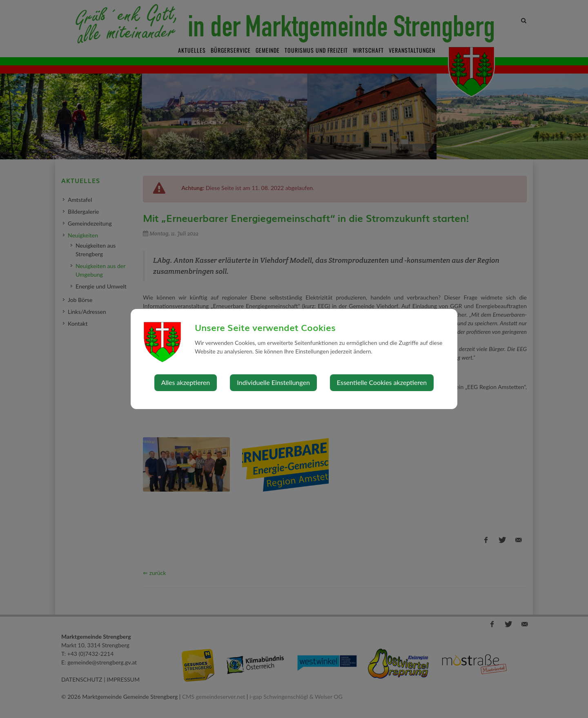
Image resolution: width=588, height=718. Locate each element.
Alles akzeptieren (186, 382)
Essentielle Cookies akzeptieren (382, 382)
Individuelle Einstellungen (273, 382)
